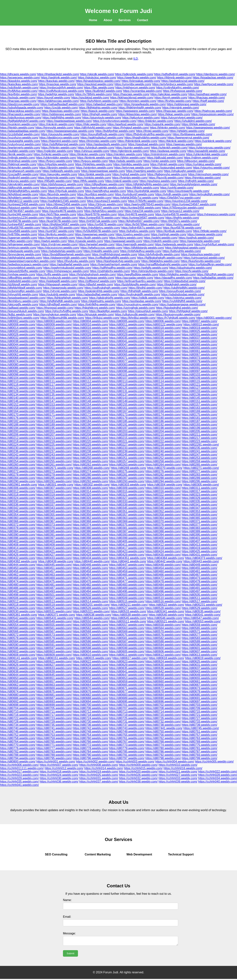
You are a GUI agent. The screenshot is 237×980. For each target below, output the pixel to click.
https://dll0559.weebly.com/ (199, 625)
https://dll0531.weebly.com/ (54, 611)
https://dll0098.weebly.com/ (18, 375)
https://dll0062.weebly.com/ (18, 355)
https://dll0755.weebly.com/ (127, 735)
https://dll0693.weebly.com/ (54, 701)
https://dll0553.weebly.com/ (203, 621)
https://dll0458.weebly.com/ (91, 571)
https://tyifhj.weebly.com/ (52, 274)
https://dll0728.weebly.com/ (18, 722)
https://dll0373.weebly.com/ (54, 525)
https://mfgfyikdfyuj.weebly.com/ (141, 251)
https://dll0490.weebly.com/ (163, 588)
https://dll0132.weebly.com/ (163, 391)
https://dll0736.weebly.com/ (91, 725)
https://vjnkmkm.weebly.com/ (95, 168)
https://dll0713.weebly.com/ (127, 712)
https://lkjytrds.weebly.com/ (94, 198)
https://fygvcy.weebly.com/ (55, 161)
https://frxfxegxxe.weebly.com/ (182, 91)
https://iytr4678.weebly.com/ (136, 214)
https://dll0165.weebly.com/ (54, 411)
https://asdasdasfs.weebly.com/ (107, 144)
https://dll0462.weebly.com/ (18, 575)
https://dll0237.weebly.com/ (54, 451)
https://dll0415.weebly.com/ (54, 548)
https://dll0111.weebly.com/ (54, 381)
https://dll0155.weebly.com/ (127, 405)
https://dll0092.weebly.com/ (18, 371)
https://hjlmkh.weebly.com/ (167, 164)
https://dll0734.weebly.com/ (18, 725)
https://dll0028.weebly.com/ (91, 334)
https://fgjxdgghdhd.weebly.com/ (177, 308)
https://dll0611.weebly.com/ (127, 655)
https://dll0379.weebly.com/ (54, 528)
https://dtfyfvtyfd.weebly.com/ (93, 128)
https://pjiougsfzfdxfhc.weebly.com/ (23, 271)
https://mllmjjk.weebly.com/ (17, 158)
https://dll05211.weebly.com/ (129, 605)
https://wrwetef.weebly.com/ (97, 244)
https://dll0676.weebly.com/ (91, 691)
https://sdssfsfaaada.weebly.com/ (22, 108)
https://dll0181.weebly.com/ (199, 418)
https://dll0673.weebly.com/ (199, 688)
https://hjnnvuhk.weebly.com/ (54, 128)
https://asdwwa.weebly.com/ (168, 151)
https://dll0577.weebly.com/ (199, 635)
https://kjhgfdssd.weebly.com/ (19, 194)
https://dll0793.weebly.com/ (199, 755)
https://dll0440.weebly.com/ (92, 561)
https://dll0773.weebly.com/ (127, 745)
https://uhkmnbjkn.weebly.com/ (56, 158)
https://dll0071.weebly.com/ (127, 358)
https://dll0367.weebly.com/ (54, 521)
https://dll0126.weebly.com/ (163, 388)
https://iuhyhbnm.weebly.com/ (99, 101)
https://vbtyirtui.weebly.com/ (183, 298)
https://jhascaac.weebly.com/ (175, 111)
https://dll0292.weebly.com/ (91, 481)
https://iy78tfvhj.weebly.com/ (94, 94)
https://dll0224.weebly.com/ (18, 445)
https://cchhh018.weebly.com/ (59, 772)
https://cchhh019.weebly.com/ (99, 772)
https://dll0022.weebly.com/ (91, 331)
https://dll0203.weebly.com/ (127, 431)
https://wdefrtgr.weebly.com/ (56, 94)
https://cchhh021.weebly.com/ (178, 772)
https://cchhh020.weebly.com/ (138, 772)
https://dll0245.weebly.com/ (127, 455)
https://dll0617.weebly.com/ (130, 658)
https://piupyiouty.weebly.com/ (102, 118)
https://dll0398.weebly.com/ (91, 538)
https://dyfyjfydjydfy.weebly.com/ (159, 254)
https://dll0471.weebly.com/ (127, 578)
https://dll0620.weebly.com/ (18, 661)
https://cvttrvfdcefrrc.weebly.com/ (178, 88)
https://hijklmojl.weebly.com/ (18, 164)
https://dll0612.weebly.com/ (163, 655)
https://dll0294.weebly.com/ (163, 481)
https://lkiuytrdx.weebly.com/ (58, 194)
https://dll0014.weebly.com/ (18, 328)
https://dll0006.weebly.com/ (163, 321)
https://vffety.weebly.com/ (16, 241)
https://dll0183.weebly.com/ (54, 421)
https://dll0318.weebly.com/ (18, 495)
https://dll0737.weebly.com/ (127, 725)
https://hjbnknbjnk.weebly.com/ (137, 141)
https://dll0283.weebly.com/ (199, 475)
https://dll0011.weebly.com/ (127, 324)
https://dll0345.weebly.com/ (127, 508)
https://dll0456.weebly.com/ (18, 571)
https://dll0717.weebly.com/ (54, 715)
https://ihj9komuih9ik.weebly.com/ (62, 318)
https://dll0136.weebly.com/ (91, 395)
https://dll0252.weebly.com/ (163, 458)
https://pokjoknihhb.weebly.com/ (99, 291)
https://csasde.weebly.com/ (85, 241)
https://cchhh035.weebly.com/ (19, 782)
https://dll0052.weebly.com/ (91, 348)
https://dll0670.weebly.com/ (91, 688)
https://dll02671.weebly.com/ (55, 468)
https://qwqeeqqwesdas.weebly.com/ (70, 131)
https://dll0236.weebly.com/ (18, 451)
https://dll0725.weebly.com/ (127, 718)
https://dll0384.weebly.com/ (18, 531)
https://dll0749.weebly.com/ (127, 732)
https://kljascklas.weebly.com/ (138, 114)
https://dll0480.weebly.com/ (18, 585)
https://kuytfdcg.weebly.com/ (96, 194)
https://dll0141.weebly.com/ (54, 398)
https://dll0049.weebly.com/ (199, 344)
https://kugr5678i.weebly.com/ (58, 221)
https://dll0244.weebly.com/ (91, 455)
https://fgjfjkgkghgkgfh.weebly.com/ (160, 258)
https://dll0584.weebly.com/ (18, 641)
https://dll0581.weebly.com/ (127, 638)
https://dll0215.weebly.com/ (127, 438)
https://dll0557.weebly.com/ (127, 625)
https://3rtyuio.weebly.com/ (106, 204)
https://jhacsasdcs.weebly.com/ (20, 114)
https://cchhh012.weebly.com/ (64, 768)
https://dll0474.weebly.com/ (18, 581)
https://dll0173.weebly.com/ (127, 415)
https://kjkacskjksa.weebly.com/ (20, 111)
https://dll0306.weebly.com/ (18, 488)
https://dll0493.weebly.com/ (54, 591)
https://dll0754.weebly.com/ (91, 735)
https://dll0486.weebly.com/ (18, 588)
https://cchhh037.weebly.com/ (99, 782)
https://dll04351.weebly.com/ (128, 558)
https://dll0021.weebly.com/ (54, 331)
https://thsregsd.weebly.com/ (55, 308)
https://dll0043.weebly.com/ (199, 341)
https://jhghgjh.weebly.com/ (100, 114)
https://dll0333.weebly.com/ (127, 501)
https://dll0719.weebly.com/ (127, 715)
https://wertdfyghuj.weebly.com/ (106, 191)
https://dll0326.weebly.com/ (91, 498)
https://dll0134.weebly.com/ (18, 395)
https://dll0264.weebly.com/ (163, 465)
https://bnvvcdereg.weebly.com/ (21, 254)
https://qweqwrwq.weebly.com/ (95, 234)
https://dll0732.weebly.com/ (163, 722)
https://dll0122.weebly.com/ (18, 388)
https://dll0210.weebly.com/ (163, 435)
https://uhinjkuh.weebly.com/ (96, 148)
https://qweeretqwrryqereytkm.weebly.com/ (28, 261)
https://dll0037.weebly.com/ (199, 338)
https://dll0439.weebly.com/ (56, 561)
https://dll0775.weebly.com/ (199, 745)
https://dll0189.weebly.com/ (54, 425)
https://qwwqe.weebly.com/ (205, 234)
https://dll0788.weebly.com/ (18, 755)
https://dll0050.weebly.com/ (18, 348)
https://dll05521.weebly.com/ (166, 621)
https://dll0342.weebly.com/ (18, 508)
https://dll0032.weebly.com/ (18, 338)
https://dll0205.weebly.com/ (199, 431)
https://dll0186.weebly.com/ (163, 421)
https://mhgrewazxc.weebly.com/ (68, 271)
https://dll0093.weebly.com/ (54, 371)
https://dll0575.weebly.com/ (127, 635)
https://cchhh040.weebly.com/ (218, 782)
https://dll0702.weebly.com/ (163, 705)
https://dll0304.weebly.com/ (165, 485)
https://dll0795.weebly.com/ (54, 758)
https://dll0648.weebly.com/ (163, 675)
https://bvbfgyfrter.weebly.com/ (115, 131)
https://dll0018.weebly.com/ (163, 328)
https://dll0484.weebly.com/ (163, 585)
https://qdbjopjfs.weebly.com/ (61, 171)
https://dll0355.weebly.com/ (54, 515)
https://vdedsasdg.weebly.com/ (20, 251)
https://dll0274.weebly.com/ (91, 471)
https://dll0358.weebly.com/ (163, 515)
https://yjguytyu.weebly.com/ (211, 168)
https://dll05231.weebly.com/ (204, 605)
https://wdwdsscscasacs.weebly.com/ (24, 264)
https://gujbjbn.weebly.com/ (18, 151)
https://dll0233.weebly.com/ (127, 448)
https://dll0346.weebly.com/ (163, 508)
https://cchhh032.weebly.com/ (138, 778)
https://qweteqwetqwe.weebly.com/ (69, 121)
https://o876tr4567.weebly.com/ (20, 211)
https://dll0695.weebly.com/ (127, 701)
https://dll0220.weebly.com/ (91, 441)
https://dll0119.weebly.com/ (127, 385)
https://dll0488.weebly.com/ (91, 588)
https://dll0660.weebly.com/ (163, 681)
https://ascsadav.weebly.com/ (134, 278)
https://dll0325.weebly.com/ (54, 498)
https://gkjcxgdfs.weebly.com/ (19, 304)
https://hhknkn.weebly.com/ (59, 148)
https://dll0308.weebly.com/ (91, 488)
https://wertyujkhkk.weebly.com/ (103, 188)
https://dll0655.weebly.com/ (199, 678)
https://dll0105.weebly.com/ (54, 378)
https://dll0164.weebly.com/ (18, 411)
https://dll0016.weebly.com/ (91, 328)
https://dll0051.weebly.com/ (54, 348)
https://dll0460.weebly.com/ (163, 571)
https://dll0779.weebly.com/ (127, 748)
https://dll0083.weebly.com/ (127, 365)
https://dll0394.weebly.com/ (163, 535)
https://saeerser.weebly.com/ (19, 238)
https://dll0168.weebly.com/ (163, 411)
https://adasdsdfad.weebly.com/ (97, 294)
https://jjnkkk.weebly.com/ (95, 174)
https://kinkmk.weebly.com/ (95, 158)
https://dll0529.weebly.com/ (199, 608)
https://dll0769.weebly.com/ (199, 742)
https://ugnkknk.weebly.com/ (213, 141)
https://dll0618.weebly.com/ (166, 658)
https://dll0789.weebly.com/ (54, 755)
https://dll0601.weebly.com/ (199, 648)
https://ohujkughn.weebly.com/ (184, 171)
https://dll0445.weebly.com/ (54, 565)
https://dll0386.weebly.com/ (91, 531)
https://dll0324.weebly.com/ (18, 498)
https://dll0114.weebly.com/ (163, 381)
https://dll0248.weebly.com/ (18, 458)
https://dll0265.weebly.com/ (199, 465)
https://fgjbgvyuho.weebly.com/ (167, 174)
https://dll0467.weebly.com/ (199, 575)
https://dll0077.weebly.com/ (127, 361)
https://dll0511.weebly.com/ (199, 598)
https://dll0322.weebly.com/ (163, 495)
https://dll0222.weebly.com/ (163, 441)
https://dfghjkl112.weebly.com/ (20, 201)
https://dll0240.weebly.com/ (163, 451)
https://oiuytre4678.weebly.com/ (63, 211)
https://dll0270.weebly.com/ (165, 468)
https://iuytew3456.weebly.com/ (141, 208)
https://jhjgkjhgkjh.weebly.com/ (177, 284)
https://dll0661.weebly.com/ (199, 681)
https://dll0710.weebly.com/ (18, 712)
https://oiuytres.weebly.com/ (58, 198)
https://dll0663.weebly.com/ (54, 685)
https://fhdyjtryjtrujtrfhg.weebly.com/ (149, 134)
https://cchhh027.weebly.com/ (178, 775)
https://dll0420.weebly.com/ (18, 551)
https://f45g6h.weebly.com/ (54, 181)
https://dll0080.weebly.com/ (18, 365)
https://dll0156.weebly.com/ (163, 405)
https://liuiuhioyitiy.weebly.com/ (201, 261)
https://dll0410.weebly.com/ (91, 545)
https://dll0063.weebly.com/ (54, 355)
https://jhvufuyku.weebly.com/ (76, 261)
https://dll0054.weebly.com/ (163, 348)
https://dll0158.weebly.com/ (18, 408)
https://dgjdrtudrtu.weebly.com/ (101, 301)
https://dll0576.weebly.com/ (163, 635)
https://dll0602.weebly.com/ (18, 651)
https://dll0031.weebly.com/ (199, 334)
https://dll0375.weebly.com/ (127, 525)
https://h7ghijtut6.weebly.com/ (176, 318)
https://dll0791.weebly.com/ (127, 755)
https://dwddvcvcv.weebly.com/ (59, 138)
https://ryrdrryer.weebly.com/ (59, 244)
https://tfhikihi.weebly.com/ (142, 188)
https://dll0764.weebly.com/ (18, 742)
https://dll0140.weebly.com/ (18, 398)
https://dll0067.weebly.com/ (199, 355)
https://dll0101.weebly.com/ (127, 375)
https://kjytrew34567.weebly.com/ (98, 208)
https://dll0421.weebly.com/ (54, 551)
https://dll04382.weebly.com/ (19, 561)
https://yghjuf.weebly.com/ (129, 174)
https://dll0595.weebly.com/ (199, 645)
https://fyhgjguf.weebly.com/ (131, 128)
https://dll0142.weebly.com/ (91, 398)
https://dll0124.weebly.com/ (91, 388)
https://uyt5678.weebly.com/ (105, 224)
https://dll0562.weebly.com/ (91, 628)
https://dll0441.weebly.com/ (128, 561)
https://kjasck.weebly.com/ (98, 111)
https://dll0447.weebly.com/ (127, 565)
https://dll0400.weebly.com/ (163, 538)
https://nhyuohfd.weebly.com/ (19, 294)
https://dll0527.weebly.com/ (127, 608)
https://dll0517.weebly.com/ (199, 601)
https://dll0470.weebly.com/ (91, 578)
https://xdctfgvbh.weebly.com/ (19, 88)
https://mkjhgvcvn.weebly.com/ (135, 88)
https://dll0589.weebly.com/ (199, 641)
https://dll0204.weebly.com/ (163, 431)
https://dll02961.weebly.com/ (19, 485)
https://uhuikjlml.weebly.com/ (193, 121)
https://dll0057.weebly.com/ (54, 351)
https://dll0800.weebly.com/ (18, 762)
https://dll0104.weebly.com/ (18, 378)
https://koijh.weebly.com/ (92, 238)
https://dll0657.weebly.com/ (54, 681)
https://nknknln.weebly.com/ (57, 124)
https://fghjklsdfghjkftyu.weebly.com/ (24, 191)
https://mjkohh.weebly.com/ (161, 241)
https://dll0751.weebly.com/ (199, 732)
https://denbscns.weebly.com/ (215, 74)
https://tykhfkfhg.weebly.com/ (97, 304)
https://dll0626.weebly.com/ (18, 665)
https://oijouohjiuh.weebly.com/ (148, 311)
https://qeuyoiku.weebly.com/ (58, 174)
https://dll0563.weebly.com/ (127, 628)
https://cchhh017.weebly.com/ (19, 772)
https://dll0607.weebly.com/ (199, 651)
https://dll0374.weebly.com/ (91, 525)
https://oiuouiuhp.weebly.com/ (60, 134)
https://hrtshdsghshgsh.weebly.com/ (92, 274)
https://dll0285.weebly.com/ (54, 478)
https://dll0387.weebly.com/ (127, 531)
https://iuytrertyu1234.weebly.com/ (22, 218)
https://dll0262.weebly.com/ (91, 465)
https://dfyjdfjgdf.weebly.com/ (58, 304)
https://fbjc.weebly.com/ (99, 88)
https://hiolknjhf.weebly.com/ (18, 178)
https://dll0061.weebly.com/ (199, 351)
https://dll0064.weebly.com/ (91, 355)
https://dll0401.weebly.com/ (199, 538)
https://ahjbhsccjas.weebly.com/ (58, 101)
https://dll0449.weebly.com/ (199, 565)
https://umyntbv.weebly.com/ (133, 84)
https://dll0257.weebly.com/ (127, 461)
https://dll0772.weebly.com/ (91, 745)
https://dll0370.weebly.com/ (163, 521)
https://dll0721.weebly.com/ (199, 715)
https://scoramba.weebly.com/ (142, 91)
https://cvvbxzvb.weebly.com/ (59, 278)
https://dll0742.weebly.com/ (91, 728)
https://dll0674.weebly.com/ (18, 691)
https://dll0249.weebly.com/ (54, 458)
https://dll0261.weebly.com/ (54, 465)
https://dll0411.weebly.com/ (127, 545)
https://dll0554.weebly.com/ (18, 625)
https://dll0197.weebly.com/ (127, 428)
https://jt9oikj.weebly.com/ (210, 231)
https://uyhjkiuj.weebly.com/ (203, 164)
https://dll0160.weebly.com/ (91, 408)
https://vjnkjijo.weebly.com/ (94, 178)
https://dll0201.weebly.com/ (54, 431)
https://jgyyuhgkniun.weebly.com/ (55, 314)
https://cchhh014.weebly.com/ (104, 768)
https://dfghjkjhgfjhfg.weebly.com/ (147, 184)
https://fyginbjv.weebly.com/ (130, 178)
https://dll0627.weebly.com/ (54, 665)
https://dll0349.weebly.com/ (54, 511)
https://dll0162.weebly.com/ (163, 408)
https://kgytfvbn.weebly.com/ (19, 94)
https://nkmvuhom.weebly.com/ (208, 174)
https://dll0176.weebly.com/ (18, 418)
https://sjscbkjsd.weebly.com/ (90, 98)
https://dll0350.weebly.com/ (91, 511)
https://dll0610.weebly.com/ (91, 655)
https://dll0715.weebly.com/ (199, 712)
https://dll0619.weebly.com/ (203, 658)
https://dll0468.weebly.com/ (18, 578)
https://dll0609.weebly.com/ (54, 655)
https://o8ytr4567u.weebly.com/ (142, 228)
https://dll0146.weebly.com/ (18, 401)
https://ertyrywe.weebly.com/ (133, 168)
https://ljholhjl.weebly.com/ (146, 288)
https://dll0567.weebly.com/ (54, 631)
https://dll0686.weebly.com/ (18, 698)
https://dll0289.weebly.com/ (199, 478)
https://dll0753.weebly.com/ (54, 735)
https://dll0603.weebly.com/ (54, 651)
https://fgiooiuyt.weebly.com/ (19, 208)
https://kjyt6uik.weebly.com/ (174, 231)
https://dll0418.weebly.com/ (163, 548)
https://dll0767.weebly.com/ (127, 742)
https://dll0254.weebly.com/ (18, 461)
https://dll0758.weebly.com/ (18, 738)
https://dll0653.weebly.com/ (127, 678)
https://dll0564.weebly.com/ (163, 628)
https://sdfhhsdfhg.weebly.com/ (112, 268)
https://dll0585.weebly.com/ (54, 641)
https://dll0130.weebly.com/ (91, 391)
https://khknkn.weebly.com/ (167, 128)
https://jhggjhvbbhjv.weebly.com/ (146, 138)
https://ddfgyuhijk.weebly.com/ (20, 188)
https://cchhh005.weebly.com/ (214, 762)
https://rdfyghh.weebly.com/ (196, 181)
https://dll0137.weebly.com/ (127, 395)
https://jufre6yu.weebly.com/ (137, 231)
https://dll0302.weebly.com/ (92, 485)
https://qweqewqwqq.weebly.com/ (208, 128)
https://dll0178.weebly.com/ (91, 418)
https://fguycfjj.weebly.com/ (166, 178)
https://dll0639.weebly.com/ (54, 671)
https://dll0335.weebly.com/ (199, 501)
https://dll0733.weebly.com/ (199, 722)
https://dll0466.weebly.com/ (163, 575)
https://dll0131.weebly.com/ (127, 391)
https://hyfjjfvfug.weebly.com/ (19, 91)
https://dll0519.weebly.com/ (54, 605)
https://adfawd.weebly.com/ (18, 308)
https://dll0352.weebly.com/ (163, 511)
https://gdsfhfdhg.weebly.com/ (62, 118)
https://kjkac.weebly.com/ (174, 114)
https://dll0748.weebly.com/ (91, 732)
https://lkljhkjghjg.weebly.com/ (98, 108)
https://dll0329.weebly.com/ (199, 498)
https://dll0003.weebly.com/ (54, 321)
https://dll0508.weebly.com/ (91, 598)
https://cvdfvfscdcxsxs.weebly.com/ (61, 91)
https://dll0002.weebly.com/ (18, 321)
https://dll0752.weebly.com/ (18, 735)
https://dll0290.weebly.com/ (18, 481)
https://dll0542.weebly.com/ (18, 618)
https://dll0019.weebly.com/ (199, 328)
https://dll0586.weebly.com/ (91, 641)
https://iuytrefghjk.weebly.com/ (147, 191)
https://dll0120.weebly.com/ (163, 385)
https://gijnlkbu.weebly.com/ (131, 164)
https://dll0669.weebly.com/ (54, 688)
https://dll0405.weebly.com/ (127, 541)
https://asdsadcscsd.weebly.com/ (183, 81)
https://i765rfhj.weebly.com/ (146, 201)
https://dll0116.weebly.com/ (18, 385)
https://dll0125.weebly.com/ (127, 388)
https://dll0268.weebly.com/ (92, 468)
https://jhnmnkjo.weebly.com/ (98, 141)
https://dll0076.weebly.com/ (91, 361)
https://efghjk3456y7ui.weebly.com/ (136, 198)
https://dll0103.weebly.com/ (199, 375)
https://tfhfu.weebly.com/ (89, 181)
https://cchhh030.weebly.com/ (59, 778)
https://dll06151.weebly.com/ (57, 658)
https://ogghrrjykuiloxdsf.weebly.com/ (67, 268)
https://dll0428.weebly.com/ (91, 555)
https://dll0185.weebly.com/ (127, 421)
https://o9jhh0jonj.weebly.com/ (20, 318)
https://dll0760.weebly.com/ (91, 738)
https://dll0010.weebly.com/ (91, 324)
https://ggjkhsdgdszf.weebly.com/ (102, 138)
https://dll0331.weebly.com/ (54, 501)
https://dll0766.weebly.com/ (91, 742)
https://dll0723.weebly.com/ (54, 718)
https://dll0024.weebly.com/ (163, 331)
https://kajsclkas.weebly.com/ (19, 84)
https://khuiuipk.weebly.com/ (96, 314)
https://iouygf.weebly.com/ (53, 98)
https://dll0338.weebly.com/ (91, 505)
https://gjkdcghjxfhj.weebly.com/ (110, 298)
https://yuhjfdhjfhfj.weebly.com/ (182, 301)
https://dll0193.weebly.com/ (199, 425)
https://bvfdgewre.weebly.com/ (192, 134)
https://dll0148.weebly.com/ (91, 401)
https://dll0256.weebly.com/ (91, 461)
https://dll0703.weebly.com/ (199, 705)
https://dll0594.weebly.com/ (163, 645)
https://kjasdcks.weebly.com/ (19, 81)
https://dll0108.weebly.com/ (163, 378)
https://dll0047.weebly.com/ (127, 344)
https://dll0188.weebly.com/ (18, 425)
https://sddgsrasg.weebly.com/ (186, 104)
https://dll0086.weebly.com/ (18, 368)
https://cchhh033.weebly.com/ (178, 778)
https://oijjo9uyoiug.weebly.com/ (21, 118)
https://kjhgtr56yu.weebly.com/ (104, 211)
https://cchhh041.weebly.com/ (19, 785)
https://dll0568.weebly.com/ (91, 631)
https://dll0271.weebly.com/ (201, 468)
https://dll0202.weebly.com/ (91, 431)
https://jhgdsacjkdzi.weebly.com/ (58, 74)
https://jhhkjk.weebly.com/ (198, 124)
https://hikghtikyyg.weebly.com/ (95, 308)
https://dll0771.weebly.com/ (54, 745)
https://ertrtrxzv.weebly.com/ (18, 248)
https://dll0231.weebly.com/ (54, 448)
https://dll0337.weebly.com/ (54, 505)
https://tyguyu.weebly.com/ (91, 161)
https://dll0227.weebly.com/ (127, 445)
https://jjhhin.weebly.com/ (129, 158)
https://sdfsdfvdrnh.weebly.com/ (175, 74)
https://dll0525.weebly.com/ (54, 608)
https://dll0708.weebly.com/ (163, 708)
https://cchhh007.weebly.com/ (59, 765)
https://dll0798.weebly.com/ (163, 758)
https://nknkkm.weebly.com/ (124, 154)
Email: (67, 917)
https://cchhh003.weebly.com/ (135, 762)
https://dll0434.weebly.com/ (91, 558)
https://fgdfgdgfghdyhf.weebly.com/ (23, 121)
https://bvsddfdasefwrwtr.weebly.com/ (66, 254)
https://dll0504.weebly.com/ (163, 595)
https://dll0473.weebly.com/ (199, 578)
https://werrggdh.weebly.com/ (135, 244)
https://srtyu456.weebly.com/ (56, 208)
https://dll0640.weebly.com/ (91, 671)
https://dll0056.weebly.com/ (18, 351)
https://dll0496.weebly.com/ (163, 591)
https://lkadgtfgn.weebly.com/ (108, 311)
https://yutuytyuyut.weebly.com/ (20, 144)
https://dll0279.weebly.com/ (54, 475)
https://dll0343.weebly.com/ (54, 508)
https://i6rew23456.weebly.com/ (67, 204)
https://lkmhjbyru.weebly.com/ (19, 301)
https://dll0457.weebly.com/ (54, 571)
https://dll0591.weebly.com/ (54, 645)
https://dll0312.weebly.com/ (18, 491)
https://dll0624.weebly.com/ (163, 661)
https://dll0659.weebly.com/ (127, 681)
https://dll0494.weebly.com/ (91, 591)
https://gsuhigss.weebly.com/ (158, 181)
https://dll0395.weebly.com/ (199, 535)
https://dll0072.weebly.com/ (163, 358)
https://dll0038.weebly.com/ (18, 341)
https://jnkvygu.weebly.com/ (18, 181)
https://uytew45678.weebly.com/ (100, 218)
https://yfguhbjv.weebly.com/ (56, 164)
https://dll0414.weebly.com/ (18, 548)
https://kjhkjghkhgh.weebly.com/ (67, 298)
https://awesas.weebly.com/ (184, 144)
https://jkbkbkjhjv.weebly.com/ (161, 261)
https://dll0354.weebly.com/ (18, 515)
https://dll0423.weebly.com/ (127, 551)
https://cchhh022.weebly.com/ (218, 772)
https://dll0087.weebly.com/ (54, 368)
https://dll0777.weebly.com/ (54, 748)
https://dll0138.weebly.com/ (163, 395)
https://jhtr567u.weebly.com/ (179, 221)
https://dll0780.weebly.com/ (163, 748)
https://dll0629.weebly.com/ (127, 665)
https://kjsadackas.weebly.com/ (213, 78)
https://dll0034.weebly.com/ (91, 338)
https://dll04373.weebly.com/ (204, 558)
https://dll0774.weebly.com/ (163, 745)
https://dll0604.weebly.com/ (91, 651)
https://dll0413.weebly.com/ (199, 545)
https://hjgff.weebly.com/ (208, 101)
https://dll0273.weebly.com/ (54, 471)
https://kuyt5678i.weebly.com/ (182, 228)
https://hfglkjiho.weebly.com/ (177, 274)
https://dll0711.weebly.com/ (54, 712)
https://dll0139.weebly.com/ (199, 395)
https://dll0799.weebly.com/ (199, 758)
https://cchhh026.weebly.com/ (138, 775)
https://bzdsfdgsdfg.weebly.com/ (135, 284)
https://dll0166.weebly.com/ (91, 411)
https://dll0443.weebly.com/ (201, 561)
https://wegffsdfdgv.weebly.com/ (138, 274)
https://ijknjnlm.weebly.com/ (57, 168)
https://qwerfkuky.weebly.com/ (137, 78)
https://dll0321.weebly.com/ (127, 495)
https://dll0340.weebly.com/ (163, 505)
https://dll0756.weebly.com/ (163, 735)
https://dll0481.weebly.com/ (54, 585)
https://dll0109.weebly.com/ (199, 378)
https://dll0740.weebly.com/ (18, 728)
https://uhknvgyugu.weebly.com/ (210, 148)
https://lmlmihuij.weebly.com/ (19, 161)
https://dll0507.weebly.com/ (54, 598)
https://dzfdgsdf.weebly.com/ (19, 284)
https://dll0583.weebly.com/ (199, 638)
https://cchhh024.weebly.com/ (59, 775)
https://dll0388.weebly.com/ (163, 531)
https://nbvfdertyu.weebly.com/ (100, 228)
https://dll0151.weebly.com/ (199, 401)
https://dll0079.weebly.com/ (199, 361)
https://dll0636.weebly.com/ (163, 668)
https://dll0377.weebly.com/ (199, 525)
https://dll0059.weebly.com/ (127, 351)
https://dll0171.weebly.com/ (54, 415)
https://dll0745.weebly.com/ (201, 728)
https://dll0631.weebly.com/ (199, 665)
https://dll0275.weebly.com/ (127, 471)
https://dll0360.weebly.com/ (18, 518)
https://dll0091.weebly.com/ (199, 368)
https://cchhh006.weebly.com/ (19, 765)
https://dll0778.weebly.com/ (91, 748)
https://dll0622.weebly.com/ (91, 661)
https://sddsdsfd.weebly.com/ (19, 281)
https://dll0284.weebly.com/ (18, 478)
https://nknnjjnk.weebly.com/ (181, 108)
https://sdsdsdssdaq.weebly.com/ (183, 294)
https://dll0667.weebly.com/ (199, 685)
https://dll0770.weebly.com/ (18, 745)
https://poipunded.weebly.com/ (172, 168)
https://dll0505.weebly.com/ (199, 595)
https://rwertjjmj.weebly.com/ (144, 171)
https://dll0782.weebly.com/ (18, 752)
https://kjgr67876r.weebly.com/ (97, 214)
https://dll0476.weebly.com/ (91, 581)
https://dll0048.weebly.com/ (163, 344)
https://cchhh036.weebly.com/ (59, 782)
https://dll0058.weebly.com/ (91, 351)
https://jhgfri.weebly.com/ (62, 218)
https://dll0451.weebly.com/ (54, 568)
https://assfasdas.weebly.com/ (142, 301)
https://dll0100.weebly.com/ (91, 375)
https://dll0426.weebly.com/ (18, 555)
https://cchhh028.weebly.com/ (218, 775)
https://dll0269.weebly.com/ (128, 468)
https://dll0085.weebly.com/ (199, 365)
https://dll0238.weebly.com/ (91, 451)
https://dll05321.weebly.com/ (91, 611)
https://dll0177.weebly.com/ (54, 418)
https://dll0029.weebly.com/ (127, 334)
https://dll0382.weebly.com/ (163, 528)
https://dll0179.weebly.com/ (127, 418)
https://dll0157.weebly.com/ (199, 405)
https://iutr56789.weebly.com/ (61, 228)
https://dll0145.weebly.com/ (199, 398)
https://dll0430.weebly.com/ (163, 555)
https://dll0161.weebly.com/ (127, 408)
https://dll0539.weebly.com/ (130, 615)
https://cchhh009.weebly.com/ (138, 765)
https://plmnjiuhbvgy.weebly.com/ (152, 271)
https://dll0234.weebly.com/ (163, 448)
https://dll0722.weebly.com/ (18, 718)
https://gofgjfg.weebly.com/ (151, 268)
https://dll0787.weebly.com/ (199, 752)
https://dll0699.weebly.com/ (54, 705)
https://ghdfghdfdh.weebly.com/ (60, 301)
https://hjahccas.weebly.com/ (213, 111)
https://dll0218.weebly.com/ (18, 441)
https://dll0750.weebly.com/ (163, 732)
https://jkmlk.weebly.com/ (16, 154)
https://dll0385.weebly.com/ (54, 531)
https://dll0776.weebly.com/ (18, 748)
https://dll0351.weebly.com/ (127, 511)
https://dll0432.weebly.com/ (18, 558)
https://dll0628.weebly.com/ (91, 665)
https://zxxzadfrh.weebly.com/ (19, 174)
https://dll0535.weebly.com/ (203, 611)
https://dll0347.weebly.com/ (199, 508)
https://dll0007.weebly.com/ (199, 321)
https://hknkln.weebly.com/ (17, 128)
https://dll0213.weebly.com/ (54, 438)
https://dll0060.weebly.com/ (163, 351)
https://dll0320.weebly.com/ (91, 495)
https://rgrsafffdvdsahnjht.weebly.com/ (163, 264)
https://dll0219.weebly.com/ (54, 441)
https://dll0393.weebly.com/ (127, 535)
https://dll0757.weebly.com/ (199, 735)
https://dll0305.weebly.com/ (201, 485)
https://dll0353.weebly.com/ (199, 511)
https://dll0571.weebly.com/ (199, 631)
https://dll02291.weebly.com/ (200, 445)
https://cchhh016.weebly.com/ (183, 768)
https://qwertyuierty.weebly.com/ (61, 188)
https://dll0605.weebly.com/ (127, 651)
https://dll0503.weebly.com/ (127, 595)
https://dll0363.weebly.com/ (127, 518)
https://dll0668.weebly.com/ (18, 688)
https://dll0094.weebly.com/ (91, 371)
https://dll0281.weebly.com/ (127, 475)
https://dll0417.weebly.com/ (127, 548)
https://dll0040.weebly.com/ (91, 341)
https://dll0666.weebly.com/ (163, 685)
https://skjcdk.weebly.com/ (97, 74)
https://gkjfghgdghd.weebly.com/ (21, 258)
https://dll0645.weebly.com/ (54, 675)
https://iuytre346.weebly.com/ (19, 214)
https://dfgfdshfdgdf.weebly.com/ (21, 288)
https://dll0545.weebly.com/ (128, 618)
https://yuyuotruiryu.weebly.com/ (137, 304)
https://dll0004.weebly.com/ (91, 321)
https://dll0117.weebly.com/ (54, 385)
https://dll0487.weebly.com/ (54, 588)
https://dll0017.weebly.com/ (127, 328)
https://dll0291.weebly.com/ (54, 481)
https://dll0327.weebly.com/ (127, 498)
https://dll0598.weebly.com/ (91, 648)
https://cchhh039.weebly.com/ (178, 782)
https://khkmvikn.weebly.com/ (19, 168)
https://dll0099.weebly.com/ (54, 375)
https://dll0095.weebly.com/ (127, 371)
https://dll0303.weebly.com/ (128, 485)
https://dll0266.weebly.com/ (18, 468)
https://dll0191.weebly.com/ (127, 425)
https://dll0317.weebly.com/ (199, 491)
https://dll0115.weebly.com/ (199, 381)
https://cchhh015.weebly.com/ (143, 768)
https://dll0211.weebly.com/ (199, 435)
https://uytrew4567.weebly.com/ (21, 224)
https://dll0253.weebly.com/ (199, 458)
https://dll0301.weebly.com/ (56, 485)
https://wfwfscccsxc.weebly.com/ (101, 248)
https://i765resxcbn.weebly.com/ (183, 208)
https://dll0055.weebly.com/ (199, 348)
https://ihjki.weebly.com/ (91, 124)
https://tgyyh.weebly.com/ (171, 98)
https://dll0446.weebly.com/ (91, 565)
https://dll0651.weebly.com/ (54, 678)
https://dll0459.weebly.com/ (127, 571)
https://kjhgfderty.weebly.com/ (19, 198)
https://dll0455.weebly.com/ (199, 568)
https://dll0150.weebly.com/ (163, 401)
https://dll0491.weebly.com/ (199, 588)
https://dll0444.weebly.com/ (18, 565)
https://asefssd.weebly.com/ (125, 124)
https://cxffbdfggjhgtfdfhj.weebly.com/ (112, 258)
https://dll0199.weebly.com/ (199, 428)
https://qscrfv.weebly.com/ (192, 271)
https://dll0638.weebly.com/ (18, 671)
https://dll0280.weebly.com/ (91, 475)
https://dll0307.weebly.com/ (54, 488)
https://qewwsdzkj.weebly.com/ (200, 241)
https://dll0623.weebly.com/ (127, 661)
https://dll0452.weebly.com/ (91, 568)
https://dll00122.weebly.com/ (164, 324)
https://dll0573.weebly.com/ (54, 635)
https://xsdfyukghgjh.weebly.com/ (106, 288)
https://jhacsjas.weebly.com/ (18, 101)
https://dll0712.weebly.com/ (91, 712)
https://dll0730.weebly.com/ (91, 722)
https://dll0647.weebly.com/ (127, 675)
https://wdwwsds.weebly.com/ (174, 244)
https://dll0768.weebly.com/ (163, 742)
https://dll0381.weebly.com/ (127, 528)
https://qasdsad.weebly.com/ (147, 144)
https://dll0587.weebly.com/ (127, 641)
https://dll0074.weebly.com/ (18, 361)
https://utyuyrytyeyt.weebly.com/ (182, 118)
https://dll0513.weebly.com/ (54, 601)
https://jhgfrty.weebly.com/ (182, 218)
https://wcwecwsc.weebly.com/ (20, 78)
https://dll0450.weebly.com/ (18, 568)
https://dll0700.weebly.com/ (91, 705)
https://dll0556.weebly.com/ (91, 625)
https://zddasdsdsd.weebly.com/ (185, 281)
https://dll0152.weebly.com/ (18, 405)
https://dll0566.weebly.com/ (18, 631)
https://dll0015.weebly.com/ (54, 328)
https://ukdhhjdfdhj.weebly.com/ (184, 288)
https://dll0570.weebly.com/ (163, 631)
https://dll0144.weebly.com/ (163, 398)
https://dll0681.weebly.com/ (54, 695)
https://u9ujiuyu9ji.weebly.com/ (135, 314)
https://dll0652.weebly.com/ (91, 678)
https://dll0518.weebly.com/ (18, 605)
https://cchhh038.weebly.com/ (138, 782)
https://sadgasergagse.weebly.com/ (183, 304)
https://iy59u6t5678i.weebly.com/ (97, 231)
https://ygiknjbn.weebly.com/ (55, 151)
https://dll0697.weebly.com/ (199, 701)
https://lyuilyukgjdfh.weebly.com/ (139, 294)
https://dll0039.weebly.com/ (54, 341)
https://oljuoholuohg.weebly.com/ (191, 268)
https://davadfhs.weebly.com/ (173, 278)
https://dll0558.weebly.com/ (163, 625)
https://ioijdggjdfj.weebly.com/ (58, 281)
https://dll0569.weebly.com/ (127, 631)
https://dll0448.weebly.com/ (163, 565)
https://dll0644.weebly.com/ (18, 675)
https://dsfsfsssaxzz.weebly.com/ (62, 184)
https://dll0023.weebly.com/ (127, 331)
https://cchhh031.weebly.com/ (99, 778)
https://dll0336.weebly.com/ (18, 505)
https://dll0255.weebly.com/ (54, 461)
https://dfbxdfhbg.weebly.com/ (19, 278)
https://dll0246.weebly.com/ (163, 455)
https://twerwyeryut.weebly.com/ (188, 138)
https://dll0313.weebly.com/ (54, 491)
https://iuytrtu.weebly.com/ (183, 224)
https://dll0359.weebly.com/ (199, 515)
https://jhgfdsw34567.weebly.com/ (64, 224)
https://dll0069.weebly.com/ (54, 358)
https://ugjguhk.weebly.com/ (163, 124)
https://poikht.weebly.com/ (161, 238)
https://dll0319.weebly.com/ (54, 495)
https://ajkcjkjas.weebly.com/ (169, 94)
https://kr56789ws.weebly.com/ (145, 224)
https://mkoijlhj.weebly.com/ (101, 251)
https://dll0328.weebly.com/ (163, 498)
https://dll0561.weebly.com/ (54, 628)
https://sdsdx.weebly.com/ (126, 161)
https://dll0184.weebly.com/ (91, 421)
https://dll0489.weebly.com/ (127, 588)
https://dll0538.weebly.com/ (94, 615)
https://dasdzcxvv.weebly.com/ (20, 104)
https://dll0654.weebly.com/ (163, 678)
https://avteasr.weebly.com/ (96, 278)
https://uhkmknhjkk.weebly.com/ (207, 154)
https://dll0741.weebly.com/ (54, 728)
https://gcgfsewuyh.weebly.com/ (21, 171)
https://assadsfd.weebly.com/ (206, 151)
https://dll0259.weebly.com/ (199, 461)
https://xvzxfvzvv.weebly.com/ (19, 138)
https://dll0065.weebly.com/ (127, 355)
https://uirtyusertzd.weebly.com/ (204, 258)
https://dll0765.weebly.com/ (54, 742)
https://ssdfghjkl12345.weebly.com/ (63, 201)
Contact (143, 20)
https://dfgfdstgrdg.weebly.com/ (144, 248)
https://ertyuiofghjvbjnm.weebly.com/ (194, 184)
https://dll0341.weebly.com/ (199, 505)
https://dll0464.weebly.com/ (91, 575)
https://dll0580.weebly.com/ (91, 638)
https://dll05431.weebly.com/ (55, 618)
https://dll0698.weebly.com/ (18, 705)
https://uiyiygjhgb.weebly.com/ (135, 308)
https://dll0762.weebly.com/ (163, 738)
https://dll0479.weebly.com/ (199, 581)
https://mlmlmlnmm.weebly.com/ (164, 154)
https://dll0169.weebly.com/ (199, 411)
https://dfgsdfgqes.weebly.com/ (104, 184)
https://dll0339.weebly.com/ (127, 505)
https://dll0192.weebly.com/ (163, 425)
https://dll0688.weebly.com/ (91, 698)
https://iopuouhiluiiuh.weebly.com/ (22, 311)
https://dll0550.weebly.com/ (91, 621)
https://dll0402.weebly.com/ (18, 541)
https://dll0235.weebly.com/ (199, 448)
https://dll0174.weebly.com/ (163, 415)
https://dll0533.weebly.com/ (128, 611)
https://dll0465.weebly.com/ (127, 575)
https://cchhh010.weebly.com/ (178, 765)
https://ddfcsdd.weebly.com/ (165, 158)
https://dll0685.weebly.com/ (199, 695)
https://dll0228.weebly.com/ (163, 445)
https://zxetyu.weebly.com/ (133, 234)
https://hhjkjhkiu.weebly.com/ (94, 164)
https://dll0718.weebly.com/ (91, 715)
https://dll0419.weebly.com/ (199, 548)
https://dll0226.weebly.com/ (91, 445)
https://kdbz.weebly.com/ (16, 314)
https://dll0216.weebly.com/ (163, 438)
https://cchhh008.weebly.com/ (99, 765)
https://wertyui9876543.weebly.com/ (147, 204)
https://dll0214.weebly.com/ (91, 438)
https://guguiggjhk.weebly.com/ (20, 141)
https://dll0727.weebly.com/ (199, 718)
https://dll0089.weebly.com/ (127, 368)
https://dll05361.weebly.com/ (19, 615)
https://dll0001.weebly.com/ (214, 318)
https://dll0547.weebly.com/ (201, 618)
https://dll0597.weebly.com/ (54, 648)
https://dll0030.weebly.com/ (163, 334)
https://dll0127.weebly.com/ (199, 388)
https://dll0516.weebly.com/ (163, 601)
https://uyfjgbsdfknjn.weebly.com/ (210, 264)
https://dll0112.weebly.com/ (91, 381)
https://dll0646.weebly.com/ (91, 675)
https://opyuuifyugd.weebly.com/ (180, 291)
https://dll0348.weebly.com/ (18, 511)
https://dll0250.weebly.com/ (91, 458)
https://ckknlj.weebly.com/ (122, 181)
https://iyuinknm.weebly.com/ (19, 124)
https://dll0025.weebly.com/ (199, 331)
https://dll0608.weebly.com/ (18, 655)
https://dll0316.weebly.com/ (163, 491)
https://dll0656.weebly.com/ (18, 681)
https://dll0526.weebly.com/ (91, 608)
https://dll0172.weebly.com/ (91, 415)
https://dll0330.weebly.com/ (18, 501)
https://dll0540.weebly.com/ (166, 615)
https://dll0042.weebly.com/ (163, 341)
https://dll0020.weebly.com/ (18, 331)
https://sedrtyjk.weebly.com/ (59, 78)
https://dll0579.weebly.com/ (54, 638)
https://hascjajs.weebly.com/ (131, 94)
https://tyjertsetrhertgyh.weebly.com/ (114, 264)
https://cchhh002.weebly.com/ (95, 762)
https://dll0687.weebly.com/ (54, 698)
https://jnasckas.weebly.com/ (58, 84)
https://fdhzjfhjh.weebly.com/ (215, 274)
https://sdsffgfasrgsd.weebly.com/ (64, 144)
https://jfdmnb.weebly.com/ (174, 78)
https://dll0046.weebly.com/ (91, 344)
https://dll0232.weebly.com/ (91, 448)
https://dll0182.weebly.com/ (18, 421)
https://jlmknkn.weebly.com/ (87, 154)
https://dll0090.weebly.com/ (163, 368)
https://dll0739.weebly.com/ (199, 725)
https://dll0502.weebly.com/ (91, 595)
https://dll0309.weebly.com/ (127, 488)
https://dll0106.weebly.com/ (91, 378)
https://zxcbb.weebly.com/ (61, 108)
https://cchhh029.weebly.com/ (19, 778)
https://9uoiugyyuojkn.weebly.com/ (178, 314)
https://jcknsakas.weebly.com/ (141, 81)
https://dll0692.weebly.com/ (18, 701)
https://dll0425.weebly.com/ (199, 551)
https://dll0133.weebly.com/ (199, 391)
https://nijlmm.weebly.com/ (201, 158)
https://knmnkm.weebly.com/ (138, 101)
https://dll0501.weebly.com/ (54, 595)
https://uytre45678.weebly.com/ (175, 214)
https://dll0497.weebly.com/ (199, 591)
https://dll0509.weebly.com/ (127, 598)
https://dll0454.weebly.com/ (163, 568)
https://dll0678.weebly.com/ (163, 691)
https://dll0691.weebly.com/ (199, 698)
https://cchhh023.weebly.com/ (19, 775)
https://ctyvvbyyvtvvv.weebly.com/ (115, 121)
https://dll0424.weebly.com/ (163, 551)
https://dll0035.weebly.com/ (127, 338)
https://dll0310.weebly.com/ (163, 488)
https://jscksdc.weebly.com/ (18, 98)
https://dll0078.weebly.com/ (163, 361)
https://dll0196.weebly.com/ (91, 428)
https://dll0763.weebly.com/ (199, 738)
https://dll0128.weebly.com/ (18, 391)
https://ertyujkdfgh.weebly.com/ (209, 194)
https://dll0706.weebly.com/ (91, 708)
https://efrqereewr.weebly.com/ (20, 244)
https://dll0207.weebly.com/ (54, 435)
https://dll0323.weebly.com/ (199, 495)
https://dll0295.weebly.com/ (199, 481)
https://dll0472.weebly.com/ (163, 578)
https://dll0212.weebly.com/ (18, 438)
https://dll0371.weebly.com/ (199, 521)
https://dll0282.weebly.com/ (163, 475)
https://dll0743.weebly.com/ (127, 728)
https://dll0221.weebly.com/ (127, 441)
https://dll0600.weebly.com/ (163, 648)
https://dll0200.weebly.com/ (18, 431)
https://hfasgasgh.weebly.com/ (58, 284)
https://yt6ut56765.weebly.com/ (20, 228)
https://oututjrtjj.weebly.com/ (57, 294)
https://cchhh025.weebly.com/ (99, 775)
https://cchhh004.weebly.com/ (175, 762)
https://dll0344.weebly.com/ (91, 508)
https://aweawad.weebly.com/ (123, 241)
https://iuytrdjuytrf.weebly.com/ (135, 194)
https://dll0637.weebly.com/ (199, 668)
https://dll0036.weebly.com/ (163, 338)
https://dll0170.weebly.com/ (18, 415)
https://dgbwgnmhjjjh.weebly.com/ (65, 258)
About (108, 20)
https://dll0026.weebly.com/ (18, 334)
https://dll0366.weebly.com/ (18, 521)
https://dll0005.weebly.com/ (127, 321)
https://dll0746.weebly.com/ (18, 732)
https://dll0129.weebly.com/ (54, 391)
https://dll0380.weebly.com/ (91, 528)
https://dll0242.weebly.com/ (18, 455)
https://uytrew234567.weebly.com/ (194, 204)
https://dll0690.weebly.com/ (163, 698)
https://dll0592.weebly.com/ (91, 645)
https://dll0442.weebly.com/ (165, 561)
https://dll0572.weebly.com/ (18, 635)
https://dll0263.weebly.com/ (127, 465)
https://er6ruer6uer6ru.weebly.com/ (140, 281)
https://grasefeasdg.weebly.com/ (145, 104)
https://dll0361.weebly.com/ (54, 518)
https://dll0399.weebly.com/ (127, 538)
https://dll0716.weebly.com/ (18, 715)
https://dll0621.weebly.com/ (54, 661)
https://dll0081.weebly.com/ (54, 365)
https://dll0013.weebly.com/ (201, 324)
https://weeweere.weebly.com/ (135, 111)
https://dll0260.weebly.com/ (18, 465)
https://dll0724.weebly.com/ (91, 718)
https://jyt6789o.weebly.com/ (19, 234)
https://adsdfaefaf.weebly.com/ (69, 264)
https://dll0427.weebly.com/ (54, 555)
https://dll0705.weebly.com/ (54, 708)
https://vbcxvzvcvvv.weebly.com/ (58, 248)
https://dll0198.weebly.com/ (163, 428)
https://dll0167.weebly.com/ (127, 411)
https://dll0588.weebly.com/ (163, 641)
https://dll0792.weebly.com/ (163, 755)
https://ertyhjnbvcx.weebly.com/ (173, 84)
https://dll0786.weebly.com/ (163, 752)
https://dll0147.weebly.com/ (54, 401)
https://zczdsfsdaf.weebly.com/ (20, 134)
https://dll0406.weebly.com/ (163, 541)
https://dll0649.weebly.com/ (199, 675)
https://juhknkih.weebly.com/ (169, 148)
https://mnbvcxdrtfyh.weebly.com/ (61, 88)
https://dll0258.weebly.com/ (163, 461)
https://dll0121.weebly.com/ (199, 385)
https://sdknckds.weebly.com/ (134, 74)
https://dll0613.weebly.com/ (199, 655)
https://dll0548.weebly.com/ (18, 621)
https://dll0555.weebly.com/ (54, 625)
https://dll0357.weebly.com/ (127, 515)
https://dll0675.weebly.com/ (54, 691)
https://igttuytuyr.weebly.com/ (141, 118)
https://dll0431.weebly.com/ (199, 555)
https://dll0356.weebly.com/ (91, 515)
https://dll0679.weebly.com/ (199, 691)
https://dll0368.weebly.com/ (91, 521)
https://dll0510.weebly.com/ (163, 598)
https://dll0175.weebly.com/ (199, 415)
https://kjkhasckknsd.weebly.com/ (132, 98)
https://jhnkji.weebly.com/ (152, 131)
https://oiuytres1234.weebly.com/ (186, 201)
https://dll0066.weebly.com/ (163, 355)
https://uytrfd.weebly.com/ (177, 188)
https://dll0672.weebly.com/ (163, 688)
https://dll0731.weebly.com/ (127, 722)
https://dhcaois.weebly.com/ (18, 74)
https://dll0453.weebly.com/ (127, 568)
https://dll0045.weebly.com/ (54, 344)
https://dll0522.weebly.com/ (166, 605)
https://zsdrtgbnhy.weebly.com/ (110, 271)
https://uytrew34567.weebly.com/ (143, 218)
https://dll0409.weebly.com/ (54, 545)
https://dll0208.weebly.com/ (91, 435)
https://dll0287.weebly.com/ (127, 478)
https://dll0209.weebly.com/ (127, 435)
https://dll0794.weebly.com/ (18, 758)
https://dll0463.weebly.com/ (54, 575)
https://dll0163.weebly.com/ (199, 408)
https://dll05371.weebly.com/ (57, 615)
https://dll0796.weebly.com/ (91, 758)
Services (125, 20)
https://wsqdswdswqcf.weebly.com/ (23, 298)
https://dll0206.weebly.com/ (18, 435)
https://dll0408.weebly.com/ (18, 545)
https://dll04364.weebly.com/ (166, 558)
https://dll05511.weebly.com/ (128, 621)
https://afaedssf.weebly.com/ (104, 104)
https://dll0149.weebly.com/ (127, 401)
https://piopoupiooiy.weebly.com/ (212, 114)
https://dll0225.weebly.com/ (54, 445)
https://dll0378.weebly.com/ (18, 528)
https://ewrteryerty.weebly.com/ (20, 148)
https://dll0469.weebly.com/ (54, 578)
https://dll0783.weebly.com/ (54, 752)
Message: (69, 933)
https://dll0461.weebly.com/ (199, 571)
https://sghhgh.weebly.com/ (169, 234)
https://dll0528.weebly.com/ (163, 608)
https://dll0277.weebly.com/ (199, 471)
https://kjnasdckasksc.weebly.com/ (98, 81)
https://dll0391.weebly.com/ (54, 535)
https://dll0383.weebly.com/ (199, 528)
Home (93, 20)
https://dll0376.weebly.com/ (163, 525)
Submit (70, 955)
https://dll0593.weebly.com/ (127, 645)
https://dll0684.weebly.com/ (163, 695)
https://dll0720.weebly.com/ (163, 715)
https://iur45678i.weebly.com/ (19, 221)
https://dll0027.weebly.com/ (54, 334)
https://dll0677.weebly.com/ (127, 691)
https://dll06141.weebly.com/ (19, 658)
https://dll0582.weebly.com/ (163, 638)
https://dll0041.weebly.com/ (127, 341)
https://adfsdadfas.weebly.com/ (213, 278)
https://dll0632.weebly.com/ (18, 668)
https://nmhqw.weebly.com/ (18, 274)
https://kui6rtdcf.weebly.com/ (104, 91)
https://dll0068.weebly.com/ (18, 358)
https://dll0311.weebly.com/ (199, 488)
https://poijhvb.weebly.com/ (196, 238)
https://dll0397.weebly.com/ (54, 538)
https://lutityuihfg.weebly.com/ (182, 251)
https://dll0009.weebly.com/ (54, 324)
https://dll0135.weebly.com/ (54, 395)
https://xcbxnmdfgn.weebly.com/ (21, 291)
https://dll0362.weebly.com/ (91, 518)
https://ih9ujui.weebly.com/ (102, 318)
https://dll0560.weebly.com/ (18, 628)
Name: (67, 900)
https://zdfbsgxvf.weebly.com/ (97, 281)
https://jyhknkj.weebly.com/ (51, 154)
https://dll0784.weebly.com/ (91, 752)
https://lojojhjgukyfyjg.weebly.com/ (118, 261)
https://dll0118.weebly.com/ (91, 385)
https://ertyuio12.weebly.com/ (180, 211)
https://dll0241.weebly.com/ (199, 451)
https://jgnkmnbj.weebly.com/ (56, 178)
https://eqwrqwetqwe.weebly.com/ (103, 171)
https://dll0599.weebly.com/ (127, 648)
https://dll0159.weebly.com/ (54, 408)
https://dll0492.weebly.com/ (18, 591)
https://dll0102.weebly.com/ (163, 375)
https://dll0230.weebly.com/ (18, 448)
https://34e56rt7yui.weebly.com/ (180, 198)
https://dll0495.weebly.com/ (127, 591)
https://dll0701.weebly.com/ (127, 705)
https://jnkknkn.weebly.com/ (155, 121)
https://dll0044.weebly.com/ (18, 344)
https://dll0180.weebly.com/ (163, 418)
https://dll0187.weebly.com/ (199, 421)
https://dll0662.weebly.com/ (18, 685)
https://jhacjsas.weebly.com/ (207, 98)
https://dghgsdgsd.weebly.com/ (185, 248)
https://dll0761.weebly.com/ (127, 738)
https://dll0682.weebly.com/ (91, 695)
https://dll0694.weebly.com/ (91, 701)
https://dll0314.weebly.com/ (91, 491)
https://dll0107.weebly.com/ (127, 378)
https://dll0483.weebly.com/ (127, 585)
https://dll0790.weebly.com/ (91, 755)
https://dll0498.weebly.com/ (18, 595)
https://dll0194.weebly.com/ (18, 428)
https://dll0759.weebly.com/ (54, 738)
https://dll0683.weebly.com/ (127, 695)
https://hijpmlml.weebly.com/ (60, 141)
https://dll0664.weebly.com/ (91, 685)
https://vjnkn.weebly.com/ (160, 161)
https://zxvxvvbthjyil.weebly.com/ (21, 268)
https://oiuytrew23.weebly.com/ (107, 201)
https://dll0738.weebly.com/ (163, 725)
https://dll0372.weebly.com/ (18, 525)
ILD (136, 59)
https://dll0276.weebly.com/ (163, 471)
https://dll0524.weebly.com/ (18, 608)
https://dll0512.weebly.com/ (18, 601)
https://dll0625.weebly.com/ (199, 661)
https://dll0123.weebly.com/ (54, 388)
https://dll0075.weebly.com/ (54, 361)
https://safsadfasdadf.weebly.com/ (63, 104)
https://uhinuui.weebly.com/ (92, 151)
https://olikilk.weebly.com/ (148, 298)
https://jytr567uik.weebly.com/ (98, 221)
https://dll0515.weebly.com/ (127, 601)
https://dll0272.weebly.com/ (18, 471)
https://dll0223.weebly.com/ (199, 441)
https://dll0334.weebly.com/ (163, 501)
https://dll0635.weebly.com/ (127, 668)
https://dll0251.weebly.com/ (127, 458)
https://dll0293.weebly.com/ (127, 481)
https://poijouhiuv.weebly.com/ (200, 254)
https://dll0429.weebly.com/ (127, 555)
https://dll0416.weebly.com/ (91, 548)
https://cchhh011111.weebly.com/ (22, 768)
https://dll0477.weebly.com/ (127, 581)
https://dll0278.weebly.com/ (18, 475)
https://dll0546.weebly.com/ (165, 618)
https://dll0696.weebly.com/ (163, 701)
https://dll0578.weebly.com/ (18, 638)
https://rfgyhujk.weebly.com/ (66, 191)
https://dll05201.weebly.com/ (91, 605)
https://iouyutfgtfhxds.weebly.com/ (102, 134)
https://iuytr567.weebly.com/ (56, 231)
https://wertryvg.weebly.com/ (57, 238)
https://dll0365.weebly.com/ (199, 518)
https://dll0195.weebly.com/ (54, 428)
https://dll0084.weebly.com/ (163, 365)
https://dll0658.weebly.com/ (91, 681)
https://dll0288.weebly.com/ (163, 478)
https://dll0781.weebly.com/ (199, 748)
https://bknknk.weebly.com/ (176, 141)
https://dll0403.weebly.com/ (54, 541)
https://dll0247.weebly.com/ (199, 455)
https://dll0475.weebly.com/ (54, 581)
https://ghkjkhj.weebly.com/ (187, 131)
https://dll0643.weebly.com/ (199, 671)
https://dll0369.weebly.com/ (127, 521)
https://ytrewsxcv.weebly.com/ (216, 214)
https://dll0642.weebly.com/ (163, 671)
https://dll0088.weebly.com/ (91, 368)
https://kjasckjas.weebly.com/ (61, 111)
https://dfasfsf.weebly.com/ (96, 284)
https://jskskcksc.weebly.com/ (97, 78)
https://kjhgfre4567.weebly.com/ (139, 221)
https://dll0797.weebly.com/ (127, 758)
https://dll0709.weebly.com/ (199, 708)
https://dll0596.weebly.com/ (18, 648)
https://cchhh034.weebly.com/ (218, 778)
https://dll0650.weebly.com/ (18, 678)
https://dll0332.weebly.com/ (91, 501)
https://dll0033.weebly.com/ (54, 338)
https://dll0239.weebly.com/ (127, 451)
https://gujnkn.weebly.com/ (133, 148)
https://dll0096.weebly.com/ (163, 371)
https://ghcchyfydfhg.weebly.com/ (67, 311)
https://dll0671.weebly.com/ (127, 688)
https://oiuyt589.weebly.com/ (19, 231)
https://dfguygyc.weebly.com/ (196, 161)
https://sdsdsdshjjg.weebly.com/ (62, 251)
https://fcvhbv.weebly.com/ (175, 101)
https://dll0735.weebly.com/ (54, 725)
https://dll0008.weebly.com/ (18, 324)
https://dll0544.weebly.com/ (92, 618)
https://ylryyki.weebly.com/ (60, 291)
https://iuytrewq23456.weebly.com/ (23, 204)
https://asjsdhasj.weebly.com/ (207, 94)
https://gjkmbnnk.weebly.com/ (130, 151)
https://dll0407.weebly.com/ (199, 541)
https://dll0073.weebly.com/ (199, 358)
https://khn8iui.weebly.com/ (138, 318)
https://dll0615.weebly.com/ (94, 658)
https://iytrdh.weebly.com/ (172, 194)
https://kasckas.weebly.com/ (56, 81)
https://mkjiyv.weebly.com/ (126, 238)
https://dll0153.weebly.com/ (54, 405)
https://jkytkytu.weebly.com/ (56, 234)
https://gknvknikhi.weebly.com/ (20, 184)
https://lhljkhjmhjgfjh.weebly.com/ (140, 108)
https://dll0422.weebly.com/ (91, 551)
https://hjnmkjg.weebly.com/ (203, 178)
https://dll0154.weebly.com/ (91, 405)
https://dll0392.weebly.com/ (91, 535)
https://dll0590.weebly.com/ (18, 645)
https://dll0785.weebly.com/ (127, 752)
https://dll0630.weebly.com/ (163, 665)
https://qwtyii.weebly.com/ (50, 241)
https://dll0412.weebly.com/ (163, 545)
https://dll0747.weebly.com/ (54, 732)
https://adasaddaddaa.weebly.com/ (23, 131)
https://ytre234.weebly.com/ (142, 211)
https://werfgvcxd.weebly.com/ (214, 84)
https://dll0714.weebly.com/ (163, 712)
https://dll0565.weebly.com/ (199, 628)
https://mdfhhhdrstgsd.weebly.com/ (115, 254)
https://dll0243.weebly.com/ (54, 455)
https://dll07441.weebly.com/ (164, 728)
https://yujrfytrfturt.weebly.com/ (214, 244)
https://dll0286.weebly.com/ (91, 478)
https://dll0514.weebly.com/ (91, 601)
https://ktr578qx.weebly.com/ (58, 214)
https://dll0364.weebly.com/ (163, 518)
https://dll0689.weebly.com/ (127, 698)
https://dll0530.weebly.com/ (18, 611)
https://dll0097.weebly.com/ (199, 371)
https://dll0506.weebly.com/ (18, 598)
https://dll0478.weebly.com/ (163, 581)
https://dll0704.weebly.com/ (18, 708)
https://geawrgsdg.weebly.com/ (63, 288)
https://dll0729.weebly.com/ (54, 722)
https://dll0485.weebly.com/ (199, 585)
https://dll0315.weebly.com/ (127, 491)
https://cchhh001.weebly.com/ (56, 762)
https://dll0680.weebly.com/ (18, 695)
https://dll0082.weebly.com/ (91, 365)
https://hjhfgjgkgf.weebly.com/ (188, 311)
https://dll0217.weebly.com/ (199, 438)
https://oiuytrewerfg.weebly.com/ (188, 191)
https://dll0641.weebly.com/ (127, 671)
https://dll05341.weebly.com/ (166, 611)
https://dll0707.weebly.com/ (127, 708)
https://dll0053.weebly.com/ (127, 348)
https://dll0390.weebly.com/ (18, 535)
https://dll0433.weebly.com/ (54, 558)
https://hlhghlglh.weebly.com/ (139, 291)
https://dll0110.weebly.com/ (18, 381)
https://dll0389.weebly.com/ (199, 531)
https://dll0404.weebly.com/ (91, 541)
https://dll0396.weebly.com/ (18, 538)
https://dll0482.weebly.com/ (91, 585)
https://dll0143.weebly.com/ (127, 398)
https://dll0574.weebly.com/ (91, 635)
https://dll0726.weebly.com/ (163, 718)
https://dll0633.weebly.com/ (54, 668)
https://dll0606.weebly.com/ (163, 651)
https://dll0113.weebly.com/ (127, 381)
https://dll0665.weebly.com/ (127, 685)
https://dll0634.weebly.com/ (91, 668)
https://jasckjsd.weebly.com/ (95, 84)
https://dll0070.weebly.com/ (91, 358)
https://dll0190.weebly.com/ (91, 425)
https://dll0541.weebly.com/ (203, 615)
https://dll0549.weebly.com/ (54, 621)
